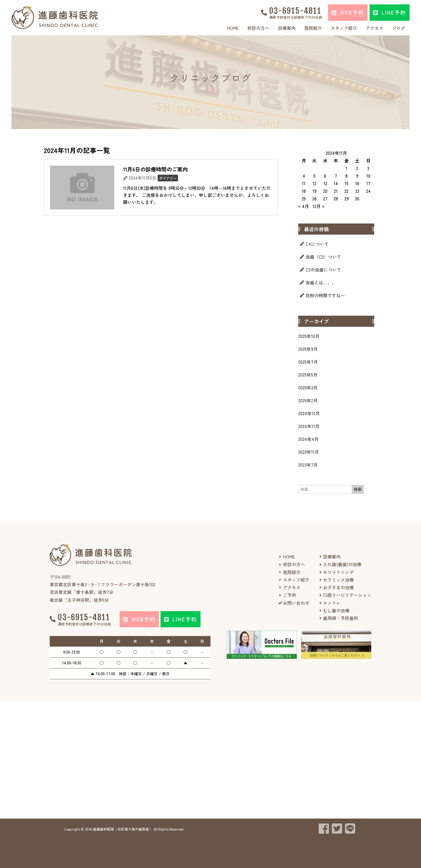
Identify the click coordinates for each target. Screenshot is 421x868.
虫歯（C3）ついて (323, 257)
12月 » (319, 206)
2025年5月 (308, 375)
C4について (317, 244)
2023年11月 (309, 452)
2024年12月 (309, 413)
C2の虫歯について (323, 270)
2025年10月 (309, 336)
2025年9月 (308, 349)
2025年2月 (308, 400)
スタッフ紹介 (344, 28)
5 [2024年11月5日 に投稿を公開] (314, 176)
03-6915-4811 (295, 11)
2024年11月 (309, 426)
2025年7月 (308, 362)
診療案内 (287, 28)
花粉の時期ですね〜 (325, 295)
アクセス (375, 28)
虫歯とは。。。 (321, 282)
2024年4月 (308, 439)
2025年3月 (308, 387)
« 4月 (304, 206)
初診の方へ (258, 28)
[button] (348, 13)
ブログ (399, 28)
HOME (233, 28)
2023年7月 (308, 465)
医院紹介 (313, 28)
